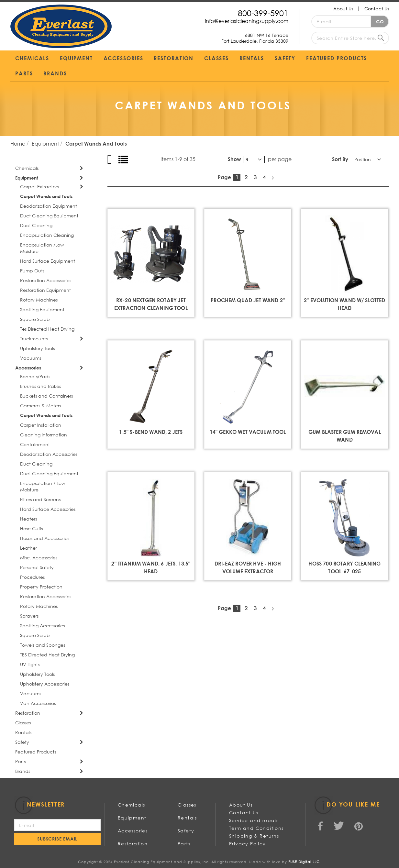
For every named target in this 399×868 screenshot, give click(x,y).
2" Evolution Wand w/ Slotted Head (344, 304)
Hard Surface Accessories (48, 509)
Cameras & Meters (40, 406)
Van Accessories (38, 703)
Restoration (28, 713)
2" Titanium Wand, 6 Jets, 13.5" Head (151, 567)
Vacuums (31, 358)
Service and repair (254, 820)
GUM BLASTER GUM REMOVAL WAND (345, 436)
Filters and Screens (40, 499)
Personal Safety (37, 567)
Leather (28, 548)
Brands (23, 771)
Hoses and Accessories (45, 538)
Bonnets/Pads (35, 376)
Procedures (32, 577)
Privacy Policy (248, 844)
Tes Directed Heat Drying (47, 329)
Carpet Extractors (39, 187)
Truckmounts (34, 339)
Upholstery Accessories (45, 684)
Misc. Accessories (39, 558)
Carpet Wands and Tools (46, 196)
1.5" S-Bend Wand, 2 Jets (151, 432)
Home (18, 143)
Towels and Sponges (43, 645)
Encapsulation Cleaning (47, 235)
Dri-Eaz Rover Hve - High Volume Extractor (248, 567)
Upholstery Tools (37, 348)
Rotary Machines (39, 300)
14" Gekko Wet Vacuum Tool (248, 432)
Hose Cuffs (31, 528)
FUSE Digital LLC (304, 862)
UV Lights (30, 664)
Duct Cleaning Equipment (49, 216)
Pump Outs (32, 271)
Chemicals (27, 168)
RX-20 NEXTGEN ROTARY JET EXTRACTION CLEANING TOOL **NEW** (151, 308)
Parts (20, 761)
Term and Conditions (256, 828)
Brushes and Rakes (40, 386)
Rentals (23, 732)
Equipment (46, 143)
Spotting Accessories (42, 626)
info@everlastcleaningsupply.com (247, 21)
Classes (23, 723)
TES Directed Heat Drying (47, 655)
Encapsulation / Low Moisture (43, 486)
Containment (35, 444)
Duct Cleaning (36, 225)
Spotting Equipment (42, 309)
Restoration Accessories (46, 280)
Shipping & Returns (254, 836)
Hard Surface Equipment (48, 261)
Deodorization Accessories (49, 454)
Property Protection (41, 587)
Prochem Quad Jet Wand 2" (248, 300)
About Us (343, 9)
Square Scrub (35, 319)
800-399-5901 (263, 13)
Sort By (340, 159)
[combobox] (350, 38)
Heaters (28, 519)
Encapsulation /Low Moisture (42, 248)
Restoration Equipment (45, 290)
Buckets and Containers (46, 396)
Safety (22, 742)
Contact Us (377, 9)
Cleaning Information (44, 435)
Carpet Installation (41, 425)
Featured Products (36, 752)
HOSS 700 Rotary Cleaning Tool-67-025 (344, 567)
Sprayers (29, 616)
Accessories (28, 368)
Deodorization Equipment (49, 206)
